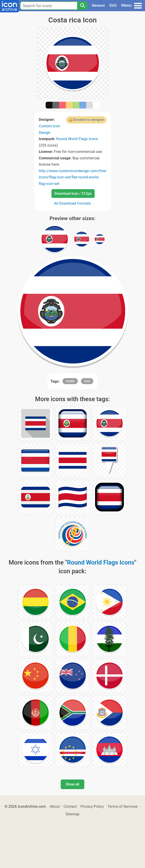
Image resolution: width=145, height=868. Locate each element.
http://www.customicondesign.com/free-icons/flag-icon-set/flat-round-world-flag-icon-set (73, 177)
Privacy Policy (92, 806)
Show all (72, 784)
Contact (70, 806)
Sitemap (73, 814)
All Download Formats (72, 203)
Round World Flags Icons (77, 139)
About (55, 806)
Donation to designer (88, 120)
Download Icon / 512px (73, 194)
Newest (98, 5)
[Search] (82, 6)
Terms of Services (123, 806)
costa (70, 381)
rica (87, 381)
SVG (113, 5)
